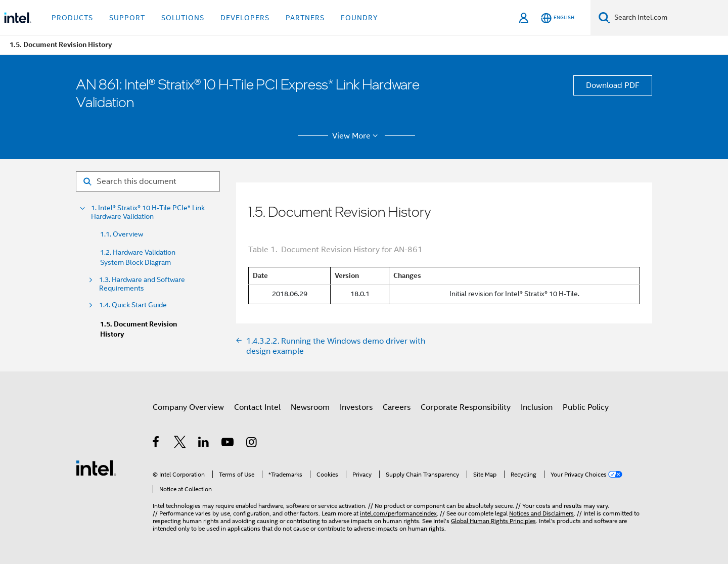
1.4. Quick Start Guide (133, 305)
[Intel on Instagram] (252, 444)
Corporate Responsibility (466, 407)
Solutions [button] (183, 18)
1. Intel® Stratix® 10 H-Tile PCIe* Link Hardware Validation (148, 212)
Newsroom (310, 407)
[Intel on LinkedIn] (204, 444)
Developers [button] (245, 18)
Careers (397, 407)
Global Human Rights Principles (493, 521)
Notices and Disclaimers (541, 513)
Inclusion (537, 407)
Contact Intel (257, 407)
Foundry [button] (359, 18)
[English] (558, 18)
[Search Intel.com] (669, 18)
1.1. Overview (122, 234)
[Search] (604, 17)
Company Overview (188, 407)
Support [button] (127, 18)
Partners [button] (305, 18)
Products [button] (72, 18)
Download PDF (613, 85)
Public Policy (586, 407)
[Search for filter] (148, 181)
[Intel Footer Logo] (96, 467)
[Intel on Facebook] (156, 444)
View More (357, 136)
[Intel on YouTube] (228, 444)
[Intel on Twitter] (180, 444)
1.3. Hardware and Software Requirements (142, 284)
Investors (356, 407)
